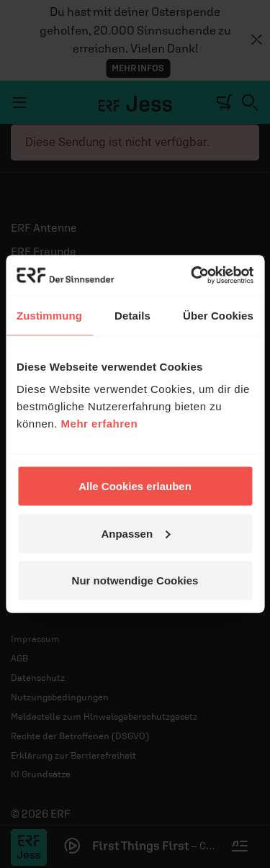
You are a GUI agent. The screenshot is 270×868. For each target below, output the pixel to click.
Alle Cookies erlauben (135, 486)
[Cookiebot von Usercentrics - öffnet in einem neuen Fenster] (192, 276)
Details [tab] (132, 315)
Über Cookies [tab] (218, 315)
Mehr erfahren (100, 424)
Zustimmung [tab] (49, 315)
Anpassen (135, 533)
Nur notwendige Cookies (135, 580)
